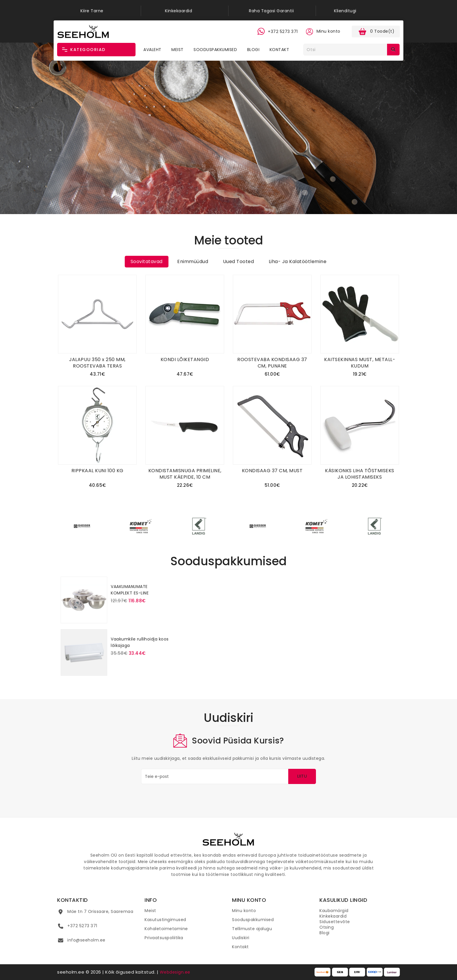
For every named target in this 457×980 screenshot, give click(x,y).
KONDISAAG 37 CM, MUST (272, 471)
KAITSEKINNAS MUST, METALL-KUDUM (360, 363)
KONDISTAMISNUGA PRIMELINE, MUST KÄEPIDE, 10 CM (185, 474)
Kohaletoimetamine (166, 929)
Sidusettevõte (335, 922)
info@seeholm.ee (86, 940)
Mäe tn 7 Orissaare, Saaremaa (100, 911)
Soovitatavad (147, 261)
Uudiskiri (241, 938)
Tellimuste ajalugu (252, 929)
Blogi (253, 50)
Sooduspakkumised (215, 50)
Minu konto (244, 911)
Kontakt (280, 50)
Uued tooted (239, 261)
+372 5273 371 (82, 926)
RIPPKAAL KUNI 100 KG (97, 471)
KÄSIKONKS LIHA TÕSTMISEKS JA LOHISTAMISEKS (360, 474)
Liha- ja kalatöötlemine (298, 261)
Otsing (327, 927)
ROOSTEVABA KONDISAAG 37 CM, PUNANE (272, 363)
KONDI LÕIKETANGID (185, 359)
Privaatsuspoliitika (164, 938)
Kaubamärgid (334, 911)
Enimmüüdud (193, 261)
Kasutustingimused (165, 920)
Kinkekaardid (333, 916)
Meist (177, 50)
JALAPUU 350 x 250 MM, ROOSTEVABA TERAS (97, 363)
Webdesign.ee (175, 972)
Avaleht (152, 50)
